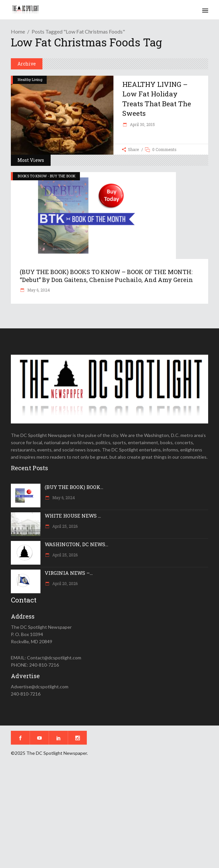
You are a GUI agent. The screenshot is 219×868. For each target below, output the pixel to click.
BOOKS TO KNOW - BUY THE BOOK (47, 176)
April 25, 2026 (64, 526)
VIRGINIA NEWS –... (69, 573)
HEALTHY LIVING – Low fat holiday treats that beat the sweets (157, 99)
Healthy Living (30, 79)
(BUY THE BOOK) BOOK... (74, 487)
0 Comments (164, 149)
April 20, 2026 (64, 583)
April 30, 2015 (142, 124)
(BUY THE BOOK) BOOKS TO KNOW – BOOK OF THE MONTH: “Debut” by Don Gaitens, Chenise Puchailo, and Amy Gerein (106, 276)
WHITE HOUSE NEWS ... (73, 516)
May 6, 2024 (38, 290)
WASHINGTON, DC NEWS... (76, 544)
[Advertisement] (110, 817)
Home (18, 31)
